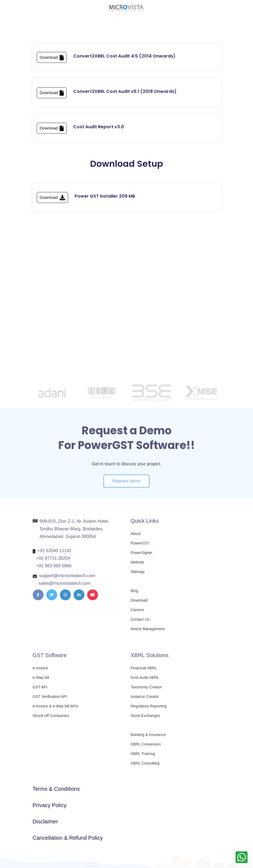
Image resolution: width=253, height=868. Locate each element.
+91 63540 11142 (55, 553)
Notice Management (148, 631)
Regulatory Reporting (149, 709)
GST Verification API (50, 699)
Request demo (126, 486)
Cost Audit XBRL (145, 680)
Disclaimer (45, 821)
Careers (138, 612)
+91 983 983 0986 (54, 568)
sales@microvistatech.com (65, 586)
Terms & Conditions (56, 789)
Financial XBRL (144, 671)
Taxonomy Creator (146, 690)
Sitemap (138, 574)
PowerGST (140, 546)
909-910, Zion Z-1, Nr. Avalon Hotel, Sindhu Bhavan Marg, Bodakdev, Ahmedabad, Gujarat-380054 (74, 531)
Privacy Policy (50, 805)
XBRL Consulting (145, 766)
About (136, 536)
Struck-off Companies (51, 718)
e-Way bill (41, 680)
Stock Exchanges (145, 718)
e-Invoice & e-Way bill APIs (56, 709)
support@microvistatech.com (67, 578)
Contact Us (140, 622)
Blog (135, 593)
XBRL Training (143, 756)
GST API (40, 690)
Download (52, 59)
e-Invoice (40, 671)
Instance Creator (145, 699)
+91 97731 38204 (53, 561)
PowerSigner (142, 555)
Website (138, 565)
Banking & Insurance (148, 737)
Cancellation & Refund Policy (68, 838)
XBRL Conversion (146, 747)
